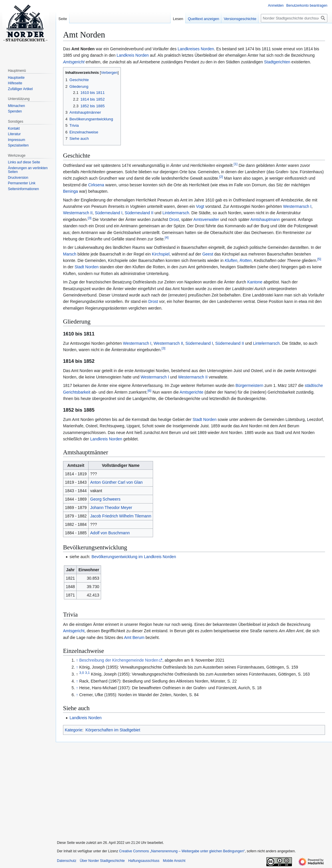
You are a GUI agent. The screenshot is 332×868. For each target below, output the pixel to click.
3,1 (87, 673)
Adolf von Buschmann (110, 533)
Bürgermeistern (250, 385)
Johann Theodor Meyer (111, 508)
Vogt (200, 206)
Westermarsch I (297, 206)
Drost (174, 219)
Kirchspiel (161, 254)
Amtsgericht (74, 631)
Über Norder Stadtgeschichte (102, 861)
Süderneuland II (139, 213)
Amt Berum (134, 637)
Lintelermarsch (176, 213)
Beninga (70, 191)
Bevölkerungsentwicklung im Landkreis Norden (134, 557)
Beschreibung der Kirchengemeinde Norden (119, 660)
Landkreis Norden (133, 55)
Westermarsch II (78, 213)
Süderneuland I (108, 213)
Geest (208, 254)
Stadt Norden (87, 267)
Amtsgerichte (191, 392)
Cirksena (96, 185)
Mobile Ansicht (174, 861)
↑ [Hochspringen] (77, 660)
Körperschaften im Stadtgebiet (113, 730)
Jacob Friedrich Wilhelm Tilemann (121, 516)
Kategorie (73, 730)
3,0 (82, 673)
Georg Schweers (105, 499)
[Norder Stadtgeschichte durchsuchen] (294, 18)
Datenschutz (67, 861)
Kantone (255, 282)
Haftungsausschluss (144, 861)
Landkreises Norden (196, 49)
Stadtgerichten (277, 62)
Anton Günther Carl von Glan (117, 482)
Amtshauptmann (265, 219)
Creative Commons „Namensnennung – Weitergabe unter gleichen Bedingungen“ (182, 851)
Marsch (70, 254)
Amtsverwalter (206, 219)
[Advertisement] (192, 787)
